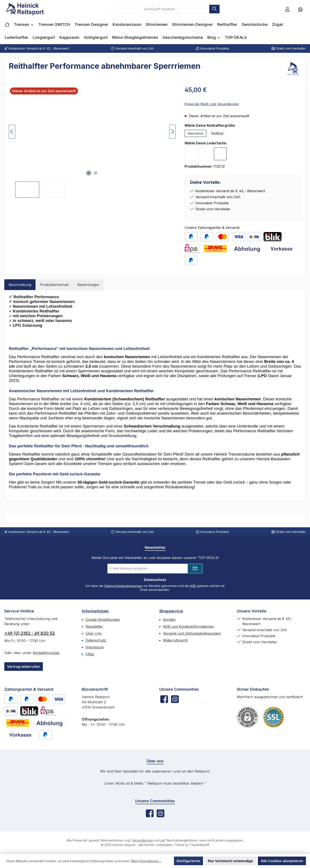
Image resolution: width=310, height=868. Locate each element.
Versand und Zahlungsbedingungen (192, 633)
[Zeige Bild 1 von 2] (89, 173)
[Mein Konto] (287, 9)
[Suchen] (214, 9)
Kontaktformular (46, 653)
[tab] (20, 285)
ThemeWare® (199, 845)
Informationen (95, 611)
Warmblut (197, 134)
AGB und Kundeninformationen (188, 626)
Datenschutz (96, 640)
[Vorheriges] (12, 132)
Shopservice (171, 611)
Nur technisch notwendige (230, 861)
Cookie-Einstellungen (103, 620)
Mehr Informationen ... (146, 861)
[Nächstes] (172, 132)
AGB (193, 586)
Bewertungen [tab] (88, 285)
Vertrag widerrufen (24, 667)
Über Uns (94, 633)
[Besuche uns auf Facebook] (164, 699)
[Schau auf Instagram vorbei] (175, 699)
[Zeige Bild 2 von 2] (96, 173)
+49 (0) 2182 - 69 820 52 (30, 633)
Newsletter (94, 626)
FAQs (90, 654)
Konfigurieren (188, 861)
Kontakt (169, 620)
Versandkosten (143, 840)
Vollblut (217, 133)
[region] (92, 141)
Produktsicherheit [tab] (54, 285)
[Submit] (195, 569)
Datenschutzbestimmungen (123, 586)
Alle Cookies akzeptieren (282, 861)
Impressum (95, 647)
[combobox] (161, 9)
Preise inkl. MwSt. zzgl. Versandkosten (212, 104)
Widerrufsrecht (175, 640)
